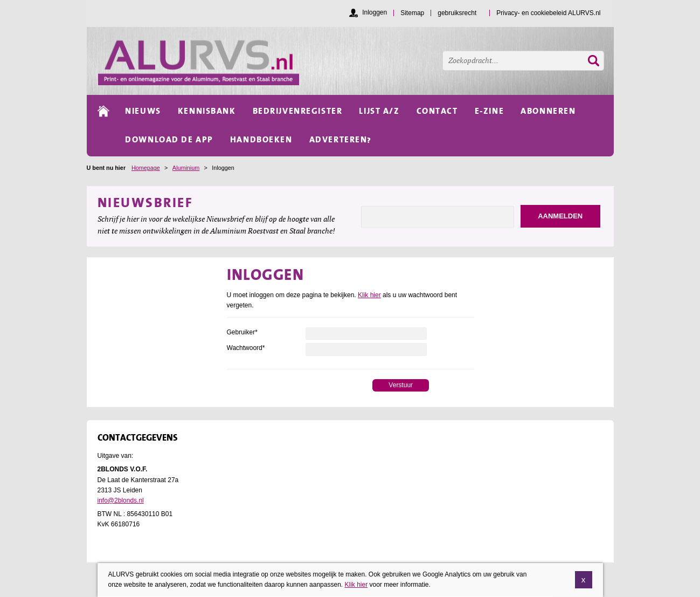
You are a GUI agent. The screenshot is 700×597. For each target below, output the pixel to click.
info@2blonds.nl (121, 500)
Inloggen (375, 12)
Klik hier (369, 295)
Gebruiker (242, 332)
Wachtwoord (246, 348)
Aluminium (186, 168)
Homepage (146, 168)
